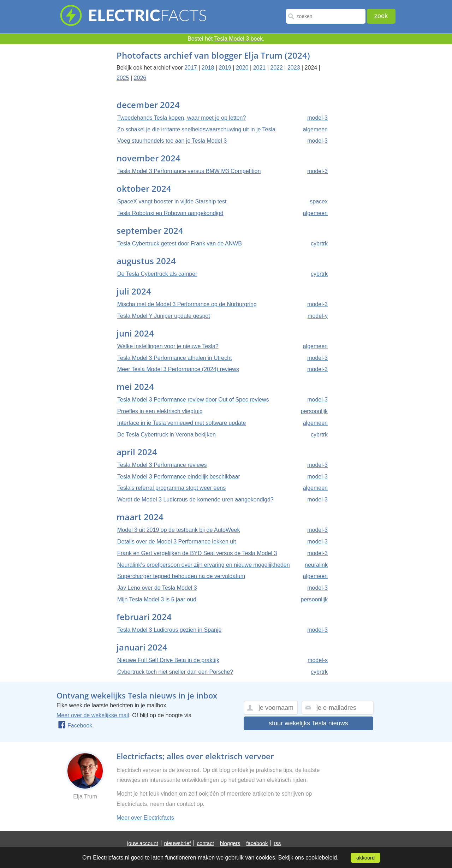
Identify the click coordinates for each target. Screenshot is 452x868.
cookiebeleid (321, 858)
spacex (319, 201)
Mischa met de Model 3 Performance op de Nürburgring (187, 304)
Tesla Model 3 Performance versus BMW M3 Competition (189, 171)
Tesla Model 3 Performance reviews (162, 465)
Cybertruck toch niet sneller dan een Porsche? (175, 672)
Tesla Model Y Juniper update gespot (164, 316)
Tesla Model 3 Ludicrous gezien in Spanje (169, 630)
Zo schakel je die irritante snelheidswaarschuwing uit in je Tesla (196, 129)
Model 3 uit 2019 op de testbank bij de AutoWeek (179, 530)
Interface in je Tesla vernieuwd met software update (182, 423)
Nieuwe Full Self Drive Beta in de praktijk (168, 660)
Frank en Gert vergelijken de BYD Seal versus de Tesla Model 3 (197, 553)
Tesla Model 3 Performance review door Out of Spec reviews (193, 400)
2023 (294, 68)
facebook (257, 843)
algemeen (315, 129)
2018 (208, 68)
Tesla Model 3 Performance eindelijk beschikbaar (179, 477)
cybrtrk (319, 243)
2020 (242, 68)
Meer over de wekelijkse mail (93, 715)
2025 (123, 78)
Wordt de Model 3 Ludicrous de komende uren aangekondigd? (195, 500)
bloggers (230, 843)
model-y (318, 316)
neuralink (316, 565)
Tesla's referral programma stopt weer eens (171, 488)
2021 (260, 68)
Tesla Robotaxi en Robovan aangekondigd (170, 213)
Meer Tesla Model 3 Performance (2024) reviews (178, 369)
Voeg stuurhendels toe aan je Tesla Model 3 (172, 141)
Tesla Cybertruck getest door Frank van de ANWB (180, 243)
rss (277, 843)
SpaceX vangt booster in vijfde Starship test (172, 201)
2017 (191, 68)
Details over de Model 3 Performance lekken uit (177, 542)
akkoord (365, 858)
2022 (276, 68)
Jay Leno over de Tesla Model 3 (157, 588)
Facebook (75, 726)
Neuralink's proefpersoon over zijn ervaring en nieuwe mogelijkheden (204, 565)
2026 (140, 78)
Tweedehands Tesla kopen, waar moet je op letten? (182, 118)
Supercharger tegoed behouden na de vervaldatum (181, 576)
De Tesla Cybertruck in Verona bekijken (166, 435)
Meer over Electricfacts (145, 818)
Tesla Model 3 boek (239, 39)
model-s (318, 660)
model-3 (317, 118)
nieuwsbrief (178, 843)
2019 (225, 68)
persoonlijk (314, 411)
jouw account (143, 843)
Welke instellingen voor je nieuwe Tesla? (168, 346)
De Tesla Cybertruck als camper (157, 274)
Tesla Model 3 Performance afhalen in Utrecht (175, 358)
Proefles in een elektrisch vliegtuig (160, 411)
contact (205, 843)
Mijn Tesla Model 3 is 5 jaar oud (157, 599)
